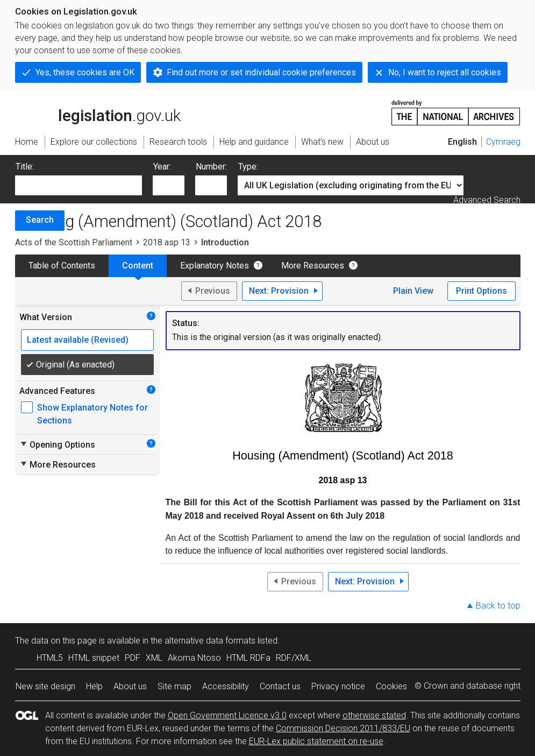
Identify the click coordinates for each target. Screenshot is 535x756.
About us (130, 686)
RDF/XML (294, 658)
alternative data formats (210, 641)
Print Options (481, 291)
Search (40, 220)
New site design (45, 686)
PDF (133, 658)
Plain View (413, 291)
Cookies (391, 686)
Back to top (498, 606)
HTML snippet (94, 658)
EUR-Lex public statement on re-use (316, 741)
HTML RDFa (248, 658)
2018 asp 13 (167, 242)
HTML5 (50, 658)
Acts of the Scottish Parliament (74, 242)
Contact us (280, 686)
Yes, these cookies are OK (85, 72)
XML (154, 658)
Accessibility (226, 686)
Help (94, 686)
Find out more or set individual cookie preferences (261, 72)
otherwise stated (374, 715)
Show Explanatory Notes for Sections (92, 414)
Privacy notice (338, 686)
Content (138, 266)
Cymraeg (503, 142)
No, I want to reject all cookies (445, 72)
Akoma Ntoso (194, 658)
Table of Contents (62, 266)
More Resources (313, 266)
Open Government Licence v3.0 (227, 715)
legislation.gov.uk (98, 112)
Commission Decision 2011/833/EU (343, 728)
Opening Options (57, 444)
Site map (174, 686)
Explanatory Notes (215, 266)
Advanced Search (487, 200)
